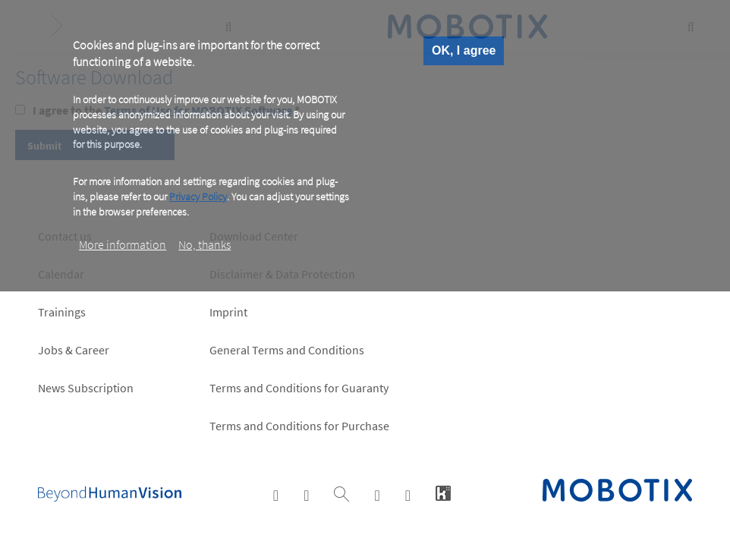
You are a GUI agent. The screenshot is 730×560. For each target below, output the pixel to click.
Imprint (228, 312)
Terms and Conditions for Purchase (299, 426)
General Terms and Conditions (287, 350)
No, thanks (205, 244)
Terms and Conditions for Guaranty (299, 388)
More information (123, 244)
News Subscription (86, 388)
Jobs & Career (74, 350)
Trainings (62, 312)
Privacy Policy (198, 197)
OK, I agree (464, 50)
